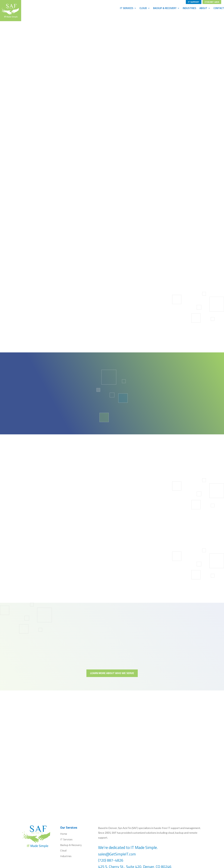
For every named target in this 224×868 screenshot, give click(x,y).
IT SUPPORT (194, 1)
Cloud (143, 9)
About (203, 9)
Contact (219, 9)
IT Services (127, 9)
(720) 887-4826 (212, 1)
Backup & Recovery (165, 9)
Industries (189, 9)
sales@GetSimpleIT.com (117, 854)
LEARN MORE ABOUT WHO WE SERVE (112, 673)
